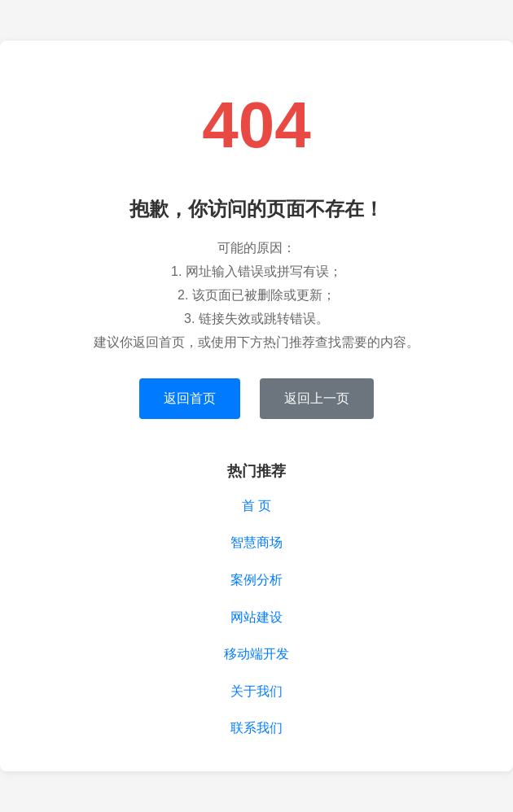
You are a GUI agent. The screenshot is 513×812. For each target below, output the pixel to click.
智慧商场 (256, 542)
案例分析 (256, 580)
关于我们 (256, 691)
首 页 (256, 506)
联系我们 (256, 728)
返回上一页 (317, 398)
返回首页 (190, 398)
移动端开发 (256, 654)
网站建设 (256, 617)
